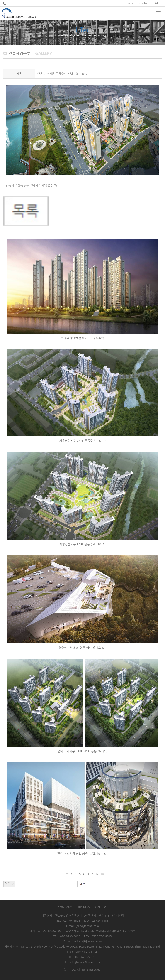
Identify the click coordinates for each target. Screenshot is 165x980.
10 (102, 874)
